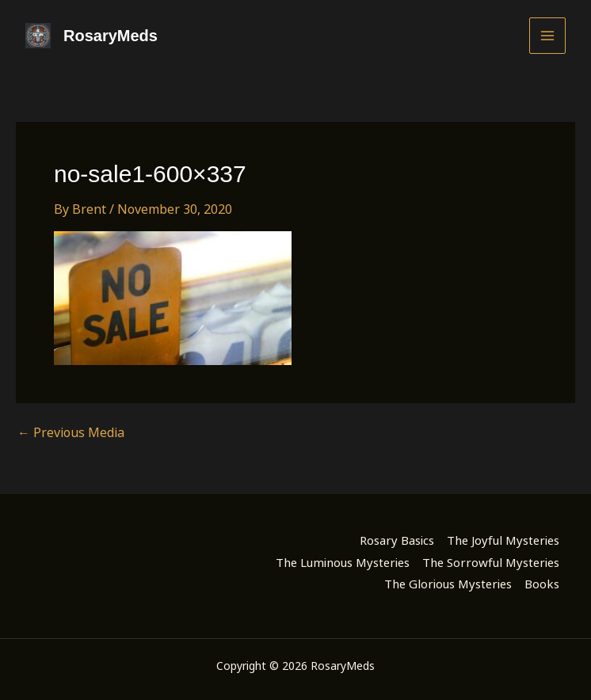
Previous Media (71, 432)
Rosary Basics (397, 540)
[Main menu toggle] (547, 36)
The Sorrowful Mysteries (491, 562)
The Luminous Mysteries (343, 562)
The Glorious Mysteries (448, 584)
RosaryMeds (111, 36)
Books (542, 584)
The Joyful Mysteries (503, 540)
